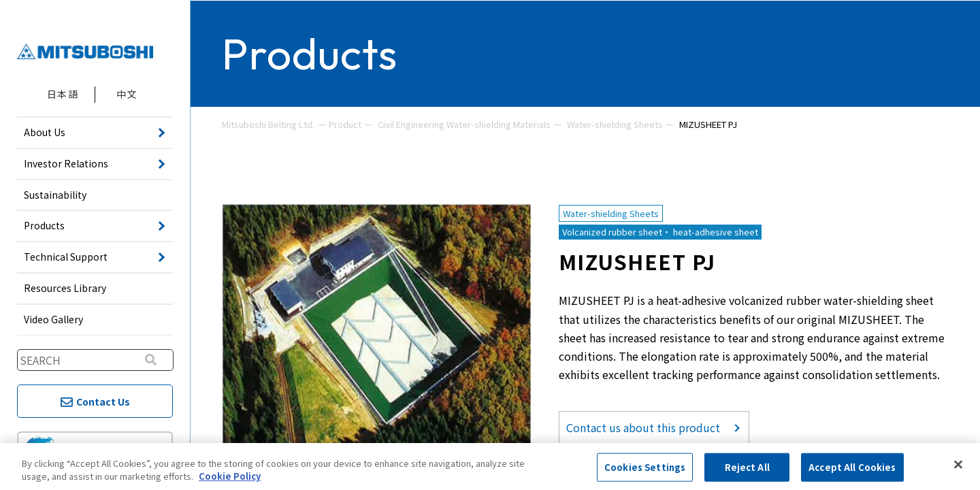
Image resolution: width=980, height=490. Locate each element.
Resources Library (65, 288)
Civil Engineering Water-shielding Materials (464, 124)
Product (345, 124)
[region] (490, 467)
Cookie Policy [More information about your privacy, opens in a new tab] (230, 476)
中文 (127, 94)
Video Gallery (53, 319)
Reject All (747, 467)
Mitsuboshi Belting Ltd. (268, 124)
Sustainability (55, 195)
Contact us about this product (643, 427)
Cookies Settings (645, 467)
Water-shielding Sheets (615, 124)
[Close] (958, 465)
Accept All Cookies (852, 467)
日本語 (63, 94)
